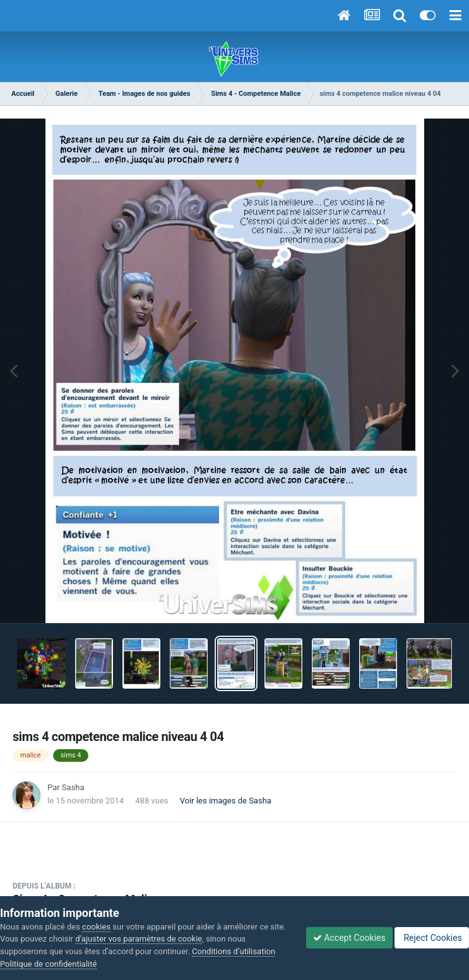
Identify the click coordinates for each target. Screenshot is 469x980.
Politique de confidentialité (48, 964)
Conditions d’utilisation (234, 951)
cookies (96, 927)
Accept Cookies (349, 938)
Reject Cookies (432, 938)
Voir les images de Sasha (226, 801)
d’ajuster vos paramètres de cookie (139, 939)
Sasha (73, 787)
